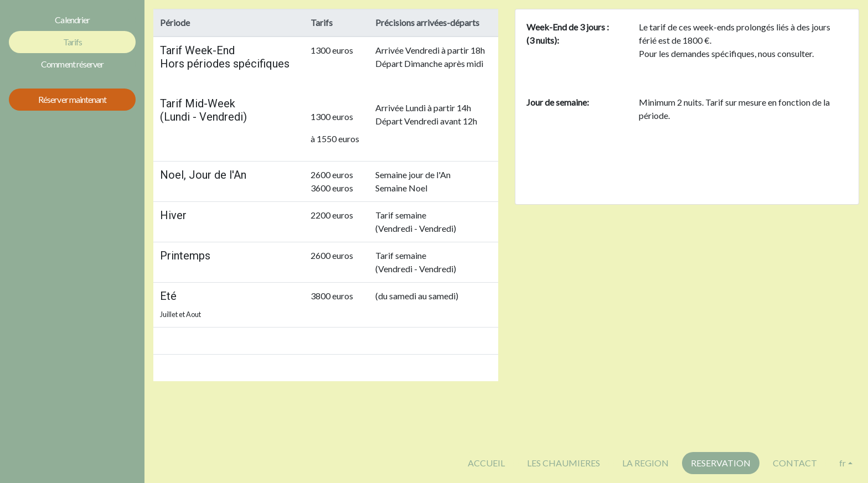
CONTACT (795, 463)
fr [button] (843, 463)
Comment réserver (72, 64)
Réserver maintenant (72, 99)
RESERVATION (721, 463)
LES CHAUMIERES (564, 463)
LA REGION (645, 463)
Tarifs (73, 42)
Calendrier (72, 20)
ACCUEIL (486, 463)
